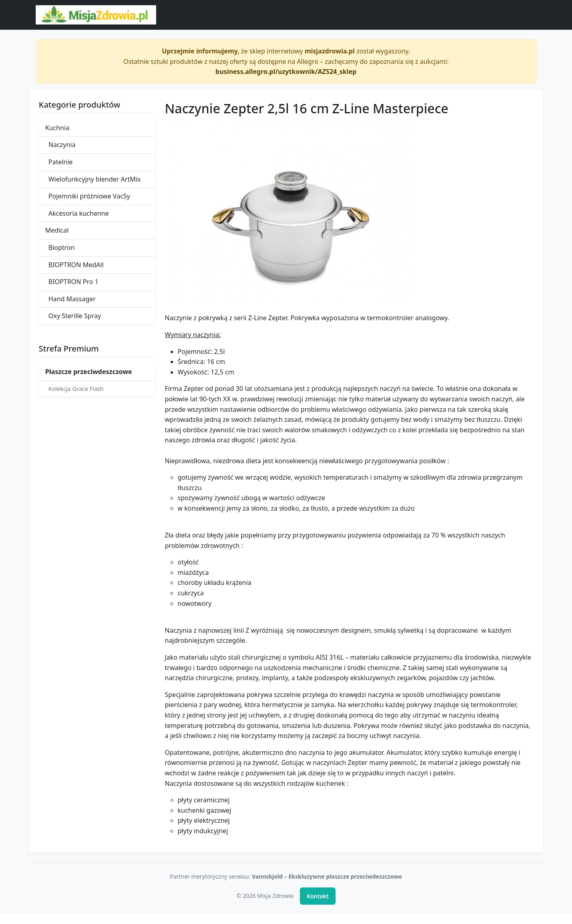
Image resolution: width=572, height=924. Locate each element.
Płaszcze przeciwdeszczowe (89, 372)
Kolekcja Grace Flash (76, 389)
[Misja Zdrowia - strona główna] (96, 15)
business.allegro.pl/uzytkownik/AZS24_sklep (286, 72)
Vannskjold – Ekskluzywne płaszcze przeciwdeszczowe (327, 876)
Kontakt (318, 896)
